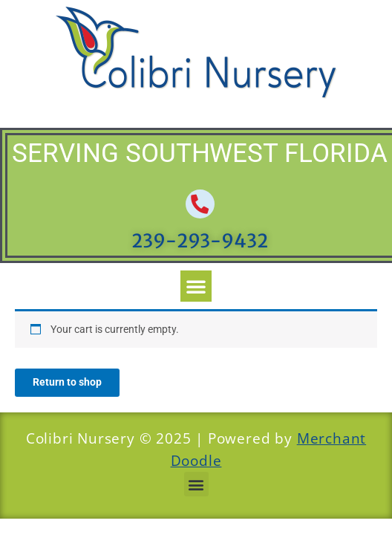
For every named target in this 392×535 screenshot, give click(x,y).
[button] (196, 286)
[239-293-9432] (200, 204)
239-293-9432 (200, 241)
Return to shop (67, 382)
